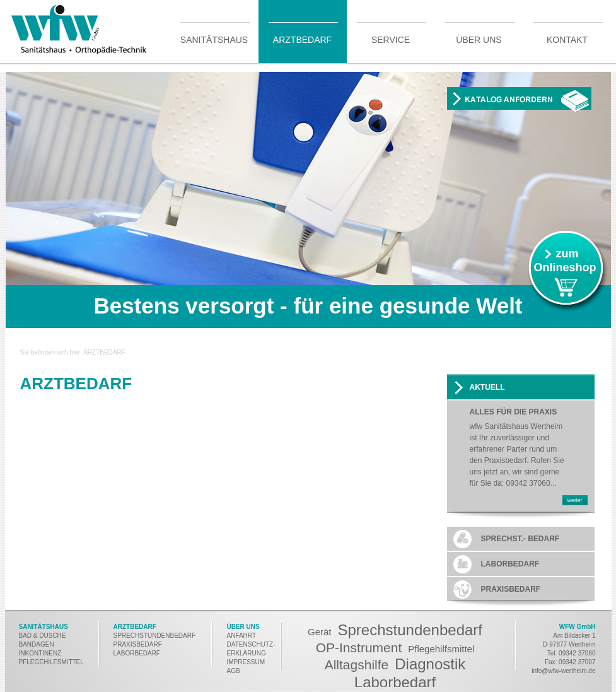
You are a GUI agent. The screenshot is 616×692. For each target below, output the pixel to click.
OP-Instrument (359, 648)
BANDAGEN (37, 644)
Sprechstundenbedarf (410, 630)
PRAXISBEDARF (138, 644)
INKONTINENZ (40, 653)
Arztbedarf (302, 39)
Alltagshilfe (357, 665)
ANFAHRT (242, 636)
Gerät (320, 632)
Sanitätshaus (214, 39)
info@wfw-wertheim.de (563, 671)
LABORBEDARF (138, 653)
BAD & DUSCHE (43, 636)
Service (391, 39)
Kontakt (567, 39)
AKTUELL (487, 387)
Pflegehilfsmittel (441, 649)
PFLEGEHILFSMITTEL (51, 662)
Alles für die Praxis (514, 412)
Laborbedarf (395, 682)
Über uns (479, 39)
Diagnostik (430, 664)
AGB (234, 671)
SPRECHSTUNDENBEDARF (155, 636)
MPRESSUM (247, 662)
